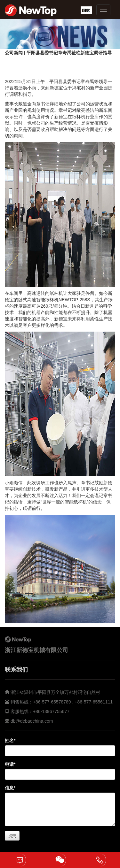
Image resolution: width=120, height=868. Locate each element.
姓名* (10, 741)
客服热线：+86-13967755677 (39, 711)
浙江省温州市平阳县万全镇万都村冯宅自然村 (55, 692)
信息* (10, 788)
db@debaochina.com (32, 721)
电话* (10, 764)
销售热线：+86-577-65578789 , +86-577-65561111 (61, 702)
